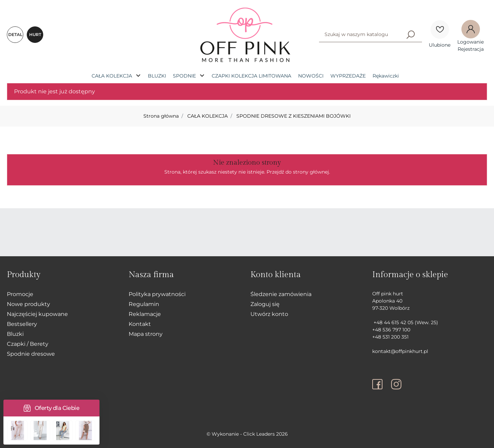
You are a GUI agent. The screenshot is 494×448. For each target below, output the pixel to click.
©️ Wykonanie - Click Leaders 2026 (247, 434)
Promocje (20, 294)
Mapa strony (146, 334)
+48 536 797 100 (391, 330)
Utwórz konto (269, 314)
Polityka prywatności (157, 294)
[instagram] (396, 384)
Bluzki (15, 334)
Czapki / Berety (28, 344)
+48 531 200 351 (390, 337)
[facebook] (379, 384)
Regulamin (144, 304)
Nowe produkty (28, 304)
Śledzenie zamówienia (281, 294)
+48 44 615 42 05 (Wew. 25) (405, 322)
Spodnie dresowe (31, 354)
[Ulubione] (440, 30)
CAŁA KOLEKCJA (208, 116)
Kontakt (140, 324)
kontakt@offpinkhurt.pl (400, 351)
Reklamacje (145, 314)
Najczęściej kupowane (37, 314)
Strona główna (161, 116)
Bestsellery (22, 324)
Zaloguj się (265, 304)
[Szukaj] (411, 34)
